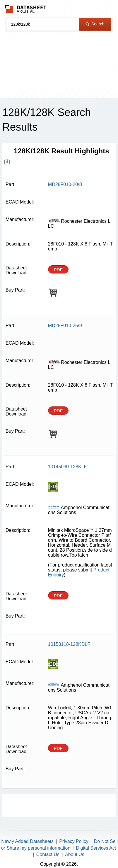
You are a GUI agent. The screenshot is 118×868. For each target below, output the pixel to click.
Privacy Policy (74, 841)
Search (95, 24)
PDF (58, 270)
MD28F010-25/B (65, 326)
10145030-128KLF (67, 467)
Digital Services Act (96, 848)
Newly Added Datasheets (27, 841)
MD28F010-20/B (65, 184)
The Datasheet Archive (26, 9)
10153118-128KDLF (69, 644)
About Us (75, 854)
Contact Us (48, 854)
